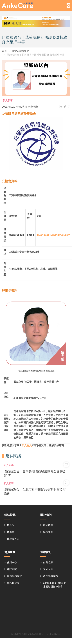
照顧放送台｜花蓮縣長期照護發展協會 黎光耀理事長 (36, 55)
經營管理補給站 (20, 51)
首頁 (4, 51)
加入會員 (27, 445)
